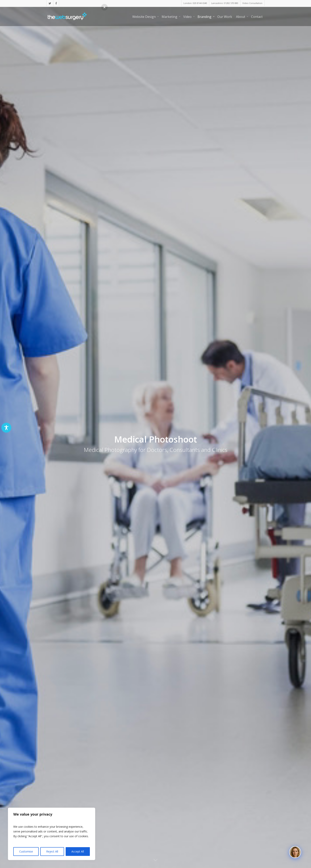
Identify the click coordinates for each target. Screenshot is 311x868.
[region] (52, 834)
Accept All (78, 851)
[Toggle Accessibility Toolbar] (6, 428)
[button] (104, 7)
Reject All (52, 851)
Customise (26, 851)
